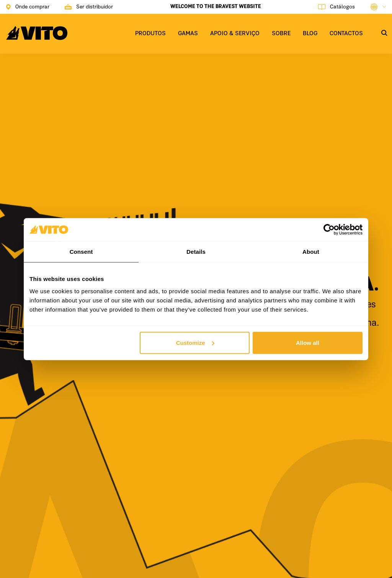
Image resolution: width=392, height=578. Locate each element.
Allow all (308, 342)
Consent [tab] (81, 252)
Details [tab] (196, 252)
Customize (195, 342)
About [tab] (311, 252)
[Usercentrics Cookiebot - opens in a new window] (329, 230)
